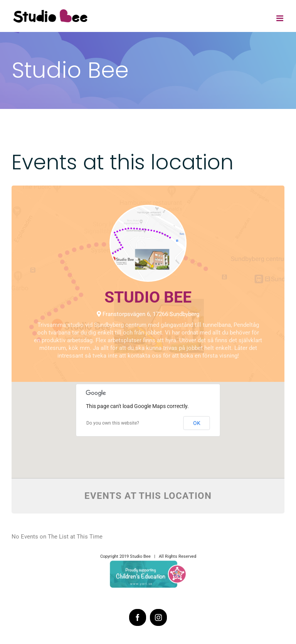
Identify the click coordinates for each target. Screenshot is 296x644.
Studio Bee (148, 297)
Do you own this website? (113, 423)
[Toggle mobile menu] (280, 18)
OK (197, 423)
